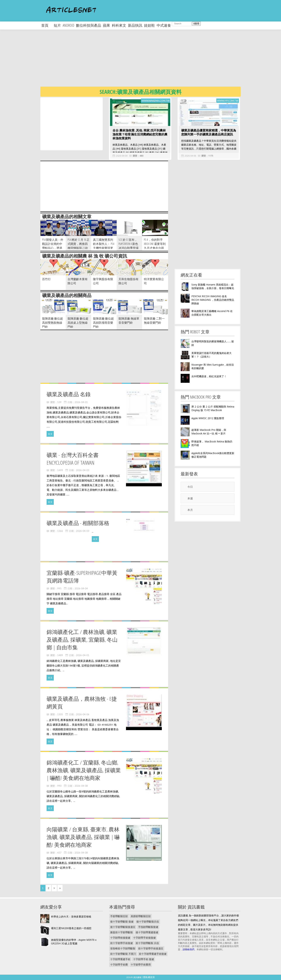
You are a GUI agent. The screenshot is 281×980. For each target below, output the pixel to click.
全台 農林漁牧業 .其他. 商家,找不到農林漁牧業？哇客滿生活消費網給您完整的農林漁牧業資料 (140, 134)
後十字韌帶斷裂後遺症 (123, 927)
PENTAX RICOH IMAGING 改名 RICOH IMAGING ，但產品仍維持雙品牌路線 (213, 300)
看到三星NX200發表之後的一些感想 (71, 928)
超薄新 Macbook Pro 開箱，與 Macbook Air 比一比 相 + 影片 (209, 432)
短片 (57, 25)
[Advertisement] (148, 61)
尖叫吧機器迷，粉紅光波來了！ (209, 376)
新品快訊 (135, 25)
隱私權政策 (149, 977)
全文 (50, 434)
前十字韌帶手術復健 (122, 943)
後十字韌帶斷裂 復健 (122, 922)
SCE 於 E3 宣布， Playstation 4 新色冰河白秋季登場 (128, 244)
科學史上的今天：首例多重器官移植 (71, 916)
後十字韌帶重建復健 (147, 932)
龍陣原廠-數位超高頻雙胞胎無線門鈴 (53, 323)
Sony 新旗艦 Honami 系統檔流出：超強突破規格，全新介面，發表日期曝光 (213, 286)
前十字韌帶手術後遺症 (151, 948)
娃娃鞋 (149, 25)
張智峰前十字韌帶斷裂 (123, 948)
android (68, 25)
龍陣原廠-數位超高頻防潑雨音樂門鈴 (103, 323)
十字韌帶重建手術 (120, 959)
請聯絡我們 (188, 949)
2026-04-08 (81, 786)
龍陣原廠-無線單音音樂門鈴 (129, 321)
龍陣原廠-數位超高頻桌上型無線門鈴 (78, 323)
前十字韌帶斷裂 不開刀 (123, 954)
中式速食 (164, 25)
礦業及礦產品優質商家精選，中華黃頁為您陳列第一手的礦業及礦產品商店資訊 (209, 132)
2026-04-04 (122, 156)
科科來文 (119, 25)
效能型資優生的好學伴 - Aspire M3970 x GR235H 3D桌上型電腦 (74, 942)
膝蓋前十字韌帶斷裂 (122, 932)
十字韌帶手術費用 (141, 965)
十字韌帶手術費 (119, 965)
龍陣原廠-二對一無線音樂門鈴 (154, 321)
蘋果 (106, 25)
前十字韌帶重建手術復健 (153, 954)
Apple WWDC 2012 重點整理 (208, 418)
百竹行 (46, 279)
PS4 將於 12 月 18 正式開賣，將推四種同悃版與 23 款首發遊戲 (78, 246)
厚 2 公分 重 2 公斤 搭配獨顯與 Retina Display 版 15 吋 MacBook (213, 408)
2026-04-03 (83, 470)
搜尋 (196, 24)
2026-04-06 (190, 156)
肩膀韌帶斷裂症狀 (141, 916)
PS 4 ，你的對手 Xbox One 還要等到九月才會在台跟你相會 (155, 246)
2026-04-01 (81, 402)
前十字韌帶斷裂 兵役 (147, 943)
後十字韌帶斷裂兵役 (148, 922)
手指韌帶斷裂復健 (148, 927)
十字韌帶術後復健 (120, 938)
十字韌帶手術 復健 (144, 959)
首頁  (47, 25)
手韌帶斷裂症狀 (119, 916)
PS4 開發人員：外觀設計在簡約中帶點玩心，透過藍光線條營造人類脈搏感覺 (53, 248)
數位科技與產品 (89, 25)
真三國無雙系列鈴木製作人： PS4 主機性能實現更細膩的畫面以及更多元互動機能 (104, 248)
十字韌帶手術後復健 (144, 938)
